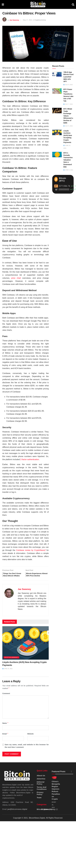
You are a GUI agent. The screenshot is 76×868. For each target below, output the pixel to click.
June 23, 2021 (7, 673)
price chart (16, 278)
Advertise (41, 783)
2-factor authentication (30, 459)
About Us (41, 779)
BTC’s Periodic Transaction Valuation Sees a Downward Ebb (68, 160)
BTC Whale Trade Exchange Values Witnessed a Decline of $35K (68, 116)
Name (5, 727)
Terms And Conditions (42, 792)
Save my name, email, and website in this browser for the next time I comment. (27, 750)
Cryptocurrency (40, 20)
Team (39, 801)
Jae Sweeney (14, 20)
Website (30, 738)
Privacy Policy (40, 797)
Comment (6, 697)
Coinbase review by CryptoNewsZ (31, 550)
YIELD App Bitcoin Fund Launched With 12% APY (68, 77)
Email (5, 738)
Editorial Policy (41, 787)
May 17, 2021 (28, 20)
